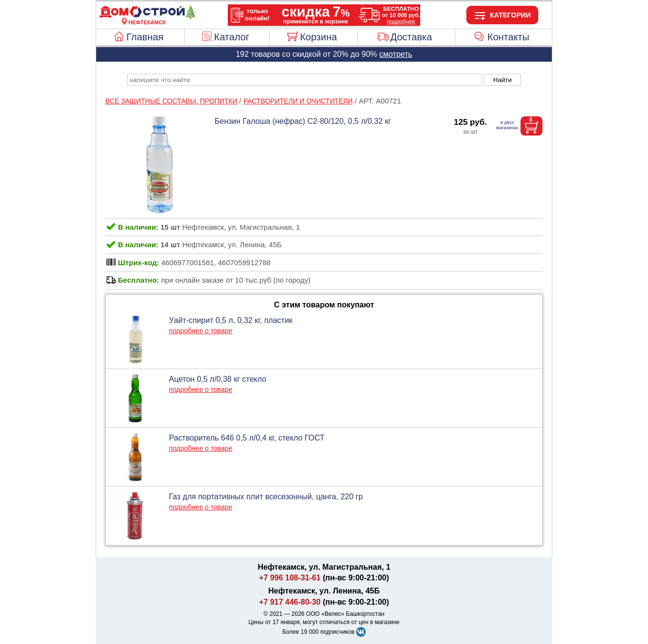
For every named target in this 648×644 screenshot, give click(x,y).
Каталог (232, 37)
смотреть (396, 54)
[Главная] (147, 17)
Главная (145, 37)
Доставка (411, 37)
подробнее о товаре (201, 331)
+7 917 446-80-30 (290, 602)
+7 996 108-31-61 (290, 578)
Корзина (318, 37)
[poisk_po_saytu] (305, 80)
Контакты (508, 37)
